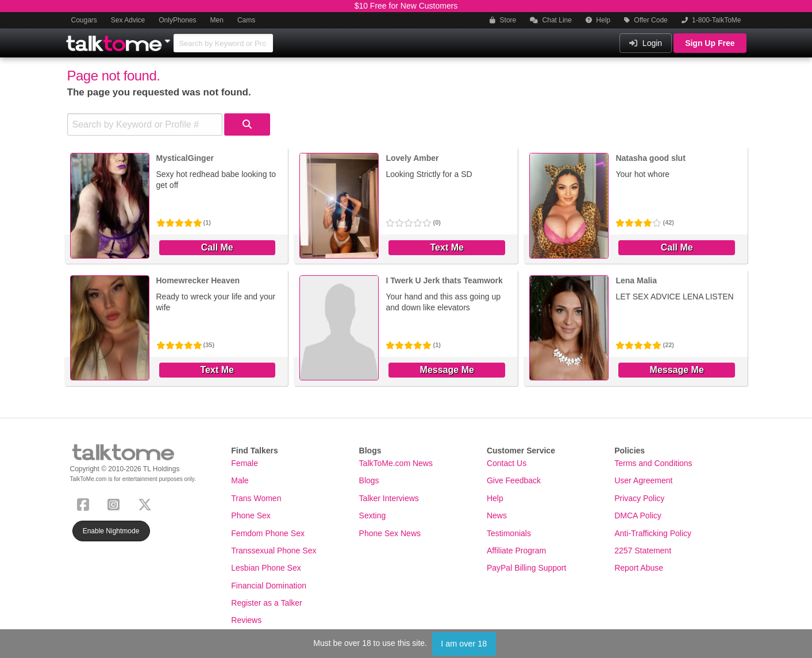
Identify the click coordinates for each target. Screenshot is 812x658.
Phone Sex (251, 515)
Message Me (447, 370)
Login (646, 43)
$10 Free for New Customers (406, 6)
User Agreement (643, 480)
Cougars (84, 20)
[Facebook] (85, 503)
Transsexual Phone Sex (274, 551)
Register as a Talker (266, 603)
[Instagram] (116, 503)
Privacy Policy (639, 498)
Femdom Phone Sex (268, 533)
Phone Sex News (390, 533)
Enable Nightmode (111, 531)
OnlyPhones (177, 20)
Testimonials (509, 533)
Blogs (369, 480)
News (497, 515)
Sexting (373, 515)
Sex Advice (128, 20)
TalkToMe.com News (396, 463)
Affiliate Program (516, 551)
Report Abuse (639, 568)
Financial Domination (269, 586)
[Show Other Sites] (169, 38)
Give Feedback (514, 480)
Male (240, 480)
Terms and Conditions (653, 463)
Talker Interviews (389, 498)
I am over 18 (464, 644)
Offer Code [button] (646, 20)
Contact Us (507, 463)
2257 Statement (643, 551)
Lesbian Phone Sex (266, 568)
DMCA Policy (638, 515)
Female (245, 463)
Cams (246, 20)
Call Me (217, 247)
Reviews (246, 620)
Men (217, 20)
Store (503, 20)
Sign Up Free (710, 43)
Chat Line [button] (551, 20)
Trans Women (256, 498)
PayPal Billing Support (527, 568)
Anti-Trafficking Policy (653, 533)
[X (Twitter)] (147, 503)
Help (598, 20)
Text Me (447, 247)
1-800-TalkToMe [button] (711, 20)
